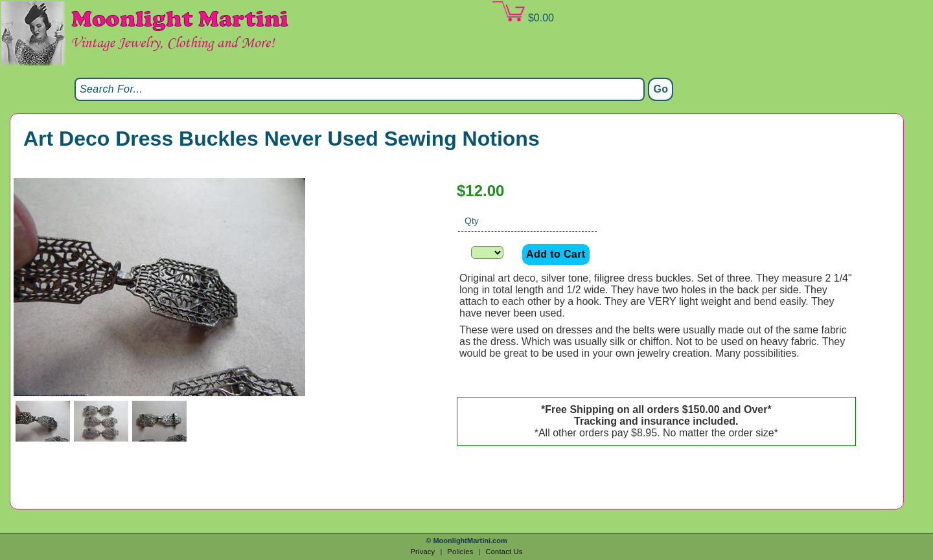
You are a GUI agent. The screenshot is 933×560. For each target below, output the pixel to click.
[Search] (360, 89)
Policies (460, 552)
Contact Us (504, 552)
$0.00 (523, 12)
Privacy (422, 552)
